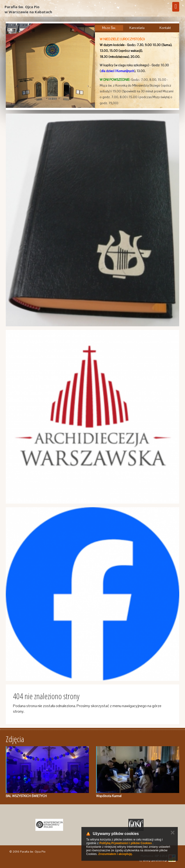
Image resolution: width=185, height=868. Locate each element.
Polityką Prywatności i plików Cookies (126, 843)
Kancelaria (137, 28)
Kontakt (165, 28)
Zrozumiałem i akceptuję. (116, 854)
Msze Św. (109, 28)
